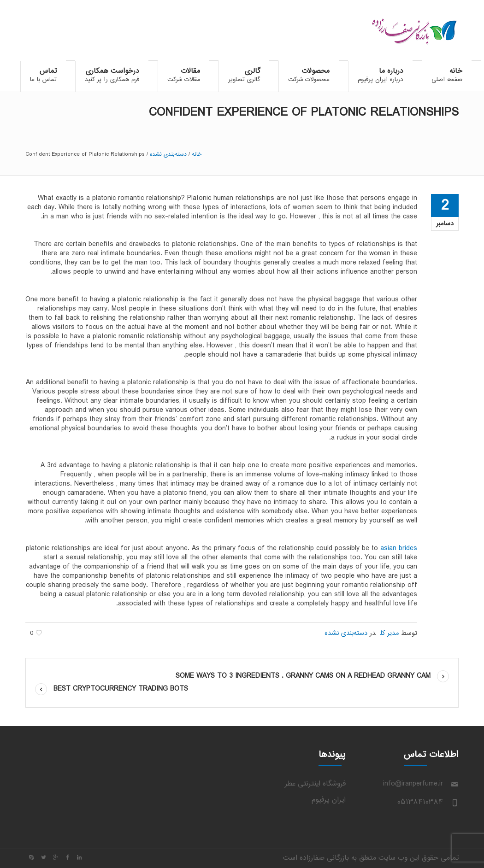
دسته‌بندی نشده (168, 154)
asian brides (399, 548)
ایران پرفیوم (329, 800)
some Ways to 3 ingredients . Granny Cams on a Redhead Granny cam (303, 676)
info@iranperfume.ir (413, 784)
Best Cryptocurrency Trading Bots (121, 689)
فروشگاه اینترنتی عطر (315, 784)
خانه (197, 154)
